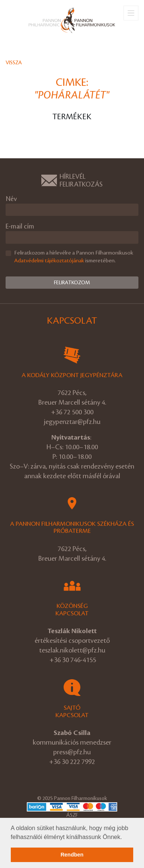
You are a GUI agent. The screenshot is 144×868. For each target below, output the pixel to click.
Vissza (14, 63)
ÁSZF (72, 815)
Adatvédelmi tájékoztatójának (49, 261)
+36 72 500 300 (72, 412)
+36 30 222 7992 (72, 762)
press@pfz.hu (72, 752)
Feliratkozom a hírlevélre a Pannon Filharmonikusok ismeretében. (74, 257)
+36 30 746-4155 (73, 660)
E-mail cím (20, 226)
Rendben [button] (72, 855)
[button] (125, 838)
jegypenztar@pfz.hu (72, 422)
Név (11, 199)
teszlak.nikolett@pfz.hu (72, 650)
